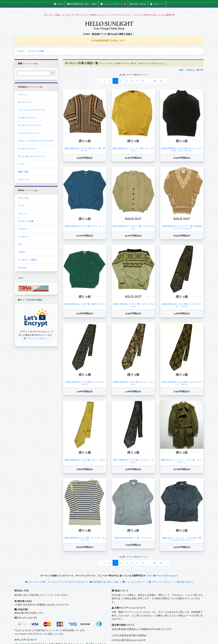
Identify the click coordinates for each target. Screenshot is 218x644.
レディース (23, 180)
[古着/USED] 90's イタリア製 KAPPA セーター (85, 305)
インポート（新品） (28, 260)
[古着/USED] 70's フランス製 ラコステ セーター (85, 227)
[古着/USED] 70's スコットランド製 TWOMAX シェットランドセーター (183, 227)
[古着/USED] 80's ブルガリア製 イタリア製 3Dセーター (85, 149)
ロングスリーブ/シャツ (30, 125)
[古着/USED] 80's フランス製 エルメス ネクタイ (85, 461)
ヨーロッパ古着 (26, 221)
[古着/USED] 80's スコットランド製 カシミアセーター (133, 149)
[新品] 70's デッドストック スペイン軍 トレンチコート (182, 461)
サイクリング (25, 102)
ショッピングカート (134, 582)
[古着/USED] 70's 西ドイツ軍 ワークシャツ (133, 538)
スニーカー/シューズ (29, 133)
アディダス (24, 198)
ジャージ (22, 95)
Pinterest (159, 576)
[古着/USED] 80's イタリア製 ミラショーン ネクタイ (133, 461)
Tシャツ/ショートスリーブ (31, 110)
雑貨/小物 (23, 172)
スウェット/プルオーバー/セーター (36, 141)
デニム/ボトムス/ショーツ (31, 156)
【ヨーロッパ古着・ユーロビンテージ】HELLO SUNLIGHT (55, 582)
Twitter (148, 576)
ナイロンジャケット (28, 149)
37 (161, 81)
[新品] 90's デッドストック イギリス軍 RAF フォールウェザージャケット (183, 539)
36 (155, 81)
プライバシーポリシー (36, 338)
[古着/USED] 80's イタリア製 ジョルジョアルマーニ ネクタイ (182, 383)
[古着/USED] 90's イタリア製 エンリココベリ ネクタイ (86, 383)
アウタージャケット (28, 118)
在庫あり (191, 70)
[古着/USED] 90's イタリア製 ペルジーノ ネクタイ (133, 383)
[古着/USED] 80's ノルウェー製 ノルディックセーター (133, 305)
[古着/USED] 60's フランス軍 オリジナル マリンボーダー (85, 539)
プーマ (21, 206)
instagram (172, 576)
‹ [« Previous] (100, 81)
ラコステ (22, 229)
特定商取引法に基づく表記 (104, 582)
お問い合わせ (185, 582)
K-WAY (22, 252)
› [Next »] (167, 81)
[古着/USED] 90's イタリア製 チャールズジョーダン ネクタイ (182, 305)
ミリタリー (24, 237)
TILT (20, 244)
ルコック (22, 214)
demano (22, 268)
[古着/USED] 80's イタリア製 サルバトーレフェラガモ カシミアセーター (182, 149)
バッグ (21, 164)
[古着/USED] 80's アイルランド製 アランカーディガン (133, 227)
